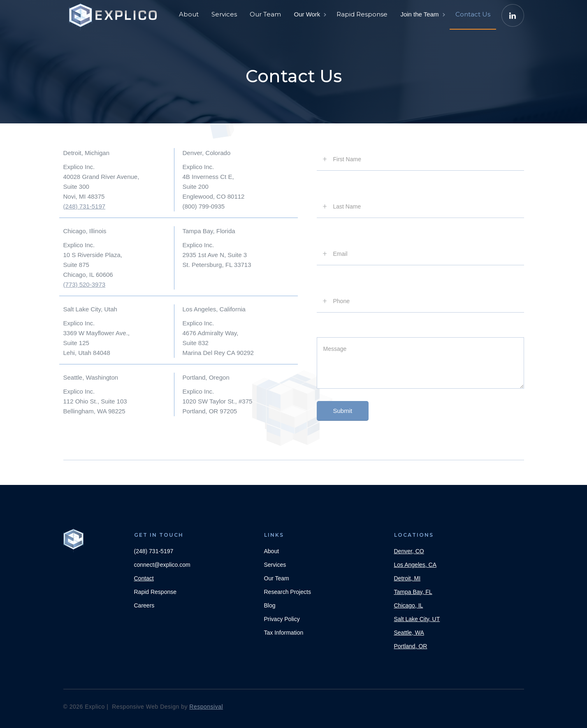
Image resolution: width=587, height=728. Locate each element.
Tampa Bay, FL (413, 592)
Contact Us (473, 14)
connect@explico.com (162, 565)
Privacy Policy (282, 619)
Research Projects (288, 592)
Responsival (206, 707)
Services (224, 14)
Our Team (265, 14)
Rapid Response (362, 14)
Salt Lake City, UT (417, 619)
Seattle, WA (409, 633)
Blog (270, 605)
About (189, 14)
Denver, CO (409, 551)
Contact (144, 578)
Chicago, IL (409, 605)
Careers (144, 605)
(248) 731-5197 (85, 206)
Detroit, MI (407, 578)
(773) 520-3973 (85, 284)
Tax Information (284, 633)
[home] (115, 12)
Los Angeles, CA (415, 565)
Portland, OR (411, 646)
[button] (309, 14)
